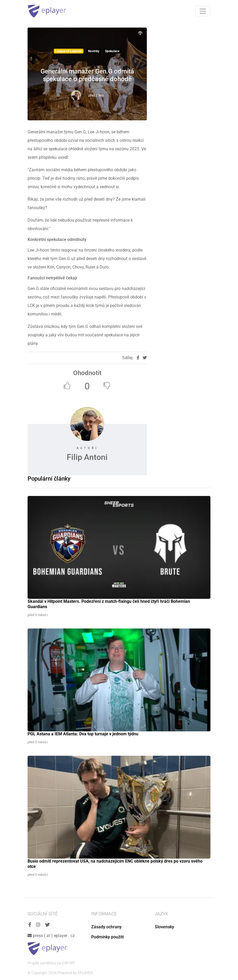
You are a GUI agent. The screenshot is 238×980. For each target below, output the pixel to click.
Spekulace (112, 51)
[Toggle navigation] (203, 11)
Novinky (94, 51)
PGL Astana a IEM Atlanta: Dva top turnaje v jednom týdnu (83, 734)
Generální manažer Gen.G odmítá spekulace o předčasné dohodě (87, 75)
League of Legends (69, 51)
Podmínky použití (107, 937)
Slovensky (164, 927)
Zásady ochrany (106, 927)
